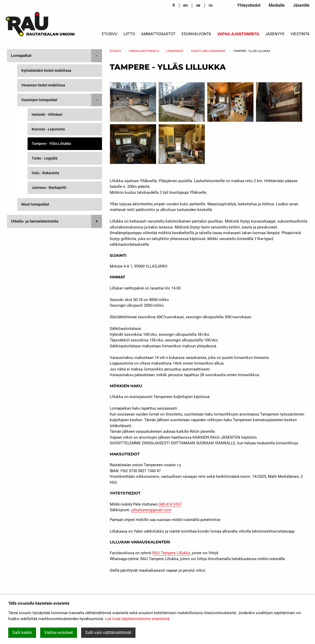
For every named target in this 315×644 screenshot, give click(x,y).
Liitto (129, 34)
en (185, 5)
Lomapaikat (175, 51)
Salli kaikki (22, 633)
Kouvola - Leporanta (48, 129)
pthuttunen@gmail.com (151, 510)
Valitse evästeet (59, 633)
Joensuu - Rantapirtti (49, 188)
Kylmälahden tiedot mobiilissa (46, 70)
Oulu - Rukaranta (45, 173)
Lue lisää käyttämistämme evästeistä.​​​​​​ (138, 619)
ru (211, 5)
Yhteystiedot (249, 5)
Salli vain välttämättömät (108, 633)
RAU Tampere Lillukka (171, 553)
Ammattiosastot (158, 34)
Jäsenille (301, 5)
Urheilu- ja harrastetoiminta (35, 221)
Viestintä (300, 34)
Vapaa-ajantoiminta (238, 34)
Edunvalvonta (196, 34)
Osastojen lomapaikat (208, 51)
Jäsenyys (275, 34)
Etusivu (110, 34)
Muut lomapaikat (35, 204)
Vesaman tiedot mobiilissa (43, 85)
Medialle (277, 5)
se (198, 5)
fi (174, 5)
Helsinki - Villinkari (47, 114)
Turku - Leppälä (45, 158)
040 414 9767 (170, 504)
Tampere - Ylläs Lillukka (51, 144)
